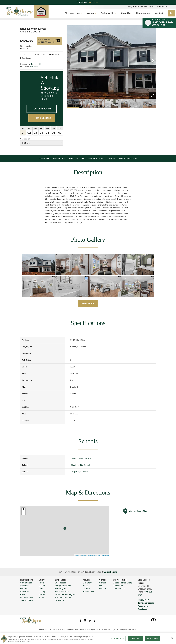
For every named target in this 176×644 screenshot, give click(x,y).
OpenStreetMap (93, 555)
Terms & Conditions (146, 603)
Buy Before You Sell (138, 7)
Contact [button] (159, 13)
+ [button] (24, 509)
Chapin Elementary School (82, 458)
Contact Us (162, 7)
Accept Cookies (153, 640)
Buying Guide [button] (107, 13)
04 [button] (41, 133)
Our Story (87, 583)
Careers (87, 589)
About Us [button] (125, 13)
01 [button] (23, 133)
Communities (26, 583)
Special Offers (27, 600)
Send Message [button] (43, 118)
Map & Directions (128, 159)
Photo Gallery (76, 159)
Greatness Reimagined (65, 595)
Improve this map (103, 555)
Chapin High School (79, 472)
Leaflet (77, 555)
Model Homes (27, 597)
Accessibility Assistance (143, 608)
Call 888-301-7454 (43, 109)
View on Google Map (135, 511)
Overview (44, 159)
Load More (88, 304)
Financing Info (143, 13)
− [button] (24, 513)
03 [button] (35, 133)
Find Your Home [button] (73, 13)
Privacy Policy (144, 600)
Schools (111, 159)
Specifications (95, 159)
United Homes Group (123, 583)
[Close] (172, 639)
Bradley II (34, 66)
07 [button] (60, 133)
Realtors (103, 589)
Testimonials (89, 592)
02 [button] (29, 133)
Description (59, 159)
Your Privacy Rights (117, 640)
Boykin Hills (36, 64)
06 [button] (54, 133)
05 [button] (47, 133)
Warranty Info (61, 589)
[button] (171, 13)
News (152, 7)
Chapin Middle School (80, 465)
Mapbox (84, 555)
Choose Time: (42, 142)
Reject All (135, 640)
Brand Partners (62, 592)
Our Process (60, 583)
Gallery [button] (91, 13)
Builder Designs (110, 572)
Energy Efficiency (63, 586)
